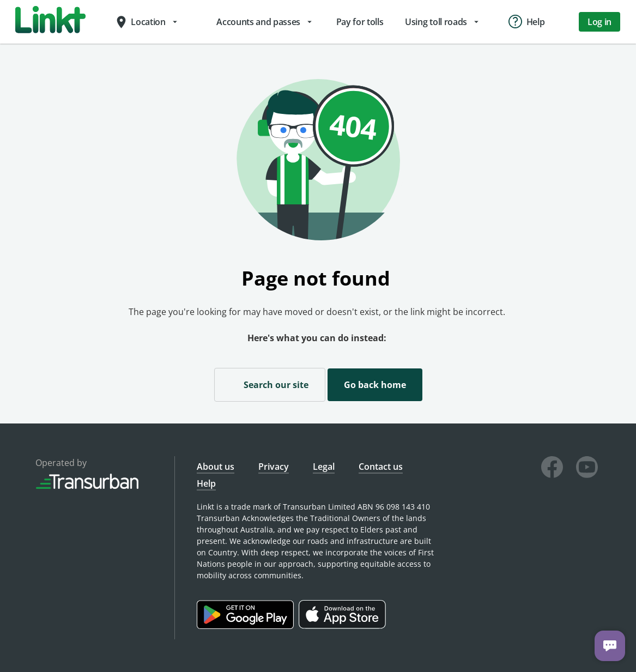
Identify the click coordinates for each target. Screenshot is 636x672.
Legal (324, 467)
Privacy (274, 467)
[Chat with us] (610, 646)
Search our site (270, 384)
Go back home (375, 385)
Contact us (381, 467)
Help (206, 483)
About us (216, 467)
